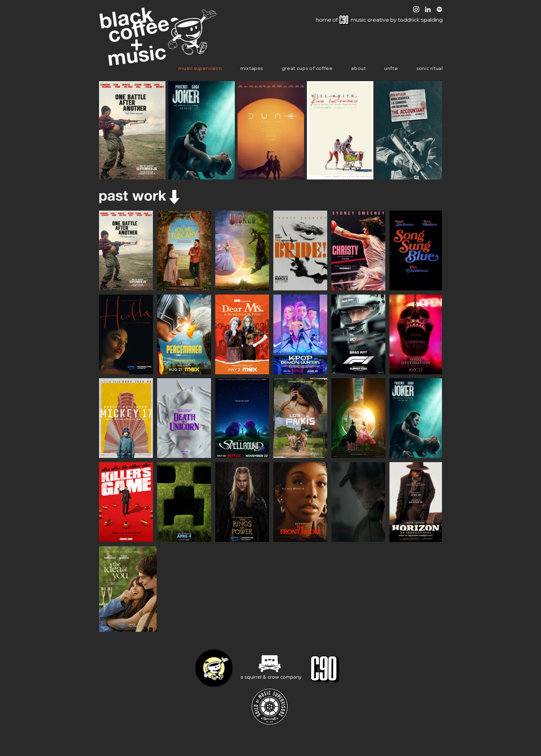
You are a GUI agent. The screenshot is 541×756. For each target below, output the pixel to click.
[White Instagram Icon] (416, 9)
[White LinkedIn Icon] (428, 9)
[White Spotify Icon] (439, 9)
